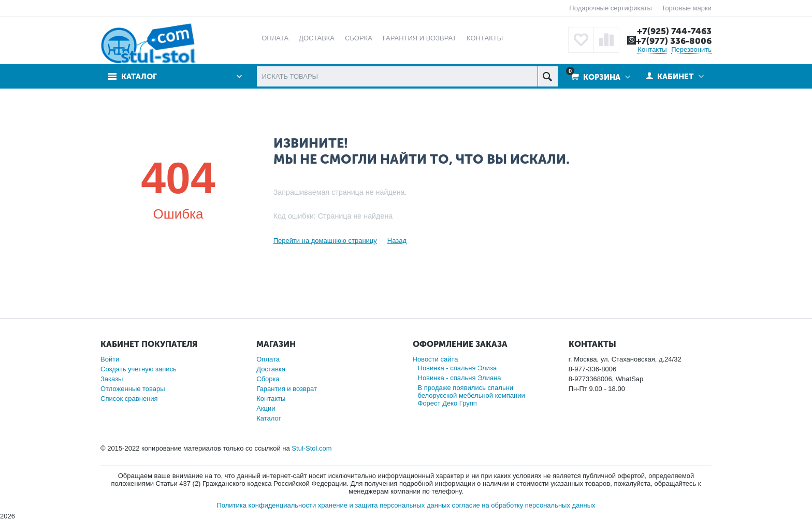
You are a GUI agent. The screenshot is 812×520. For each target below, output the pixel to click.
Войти (110, 359)
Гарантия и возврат (287, 389)
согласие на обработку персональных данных (524, 505)
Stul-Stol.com (311, 448)
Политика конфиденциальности (266, 505)
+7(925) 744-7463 (674, 31)
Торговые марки (686, 8)
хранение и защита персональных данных (384, 505)
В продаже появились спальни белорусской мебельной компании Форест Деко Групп (472, 395)
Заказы (112, 379)
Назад (397, 241)
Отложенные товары (133, 389)
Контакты (652, 49)
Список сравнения (129, 399)
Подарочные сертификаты (610, 8)
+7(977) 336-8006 (674, 41)
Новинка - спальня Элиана (460, 378)
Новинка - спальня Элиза (458, 368)
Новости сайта (436, 359)
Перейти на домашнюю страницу (325, 241)
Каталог (139, 77)
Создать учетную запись (139, 369)
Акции (266, 408)
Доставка (271, 369)
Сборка (268, 379)
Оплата (268, 359)
